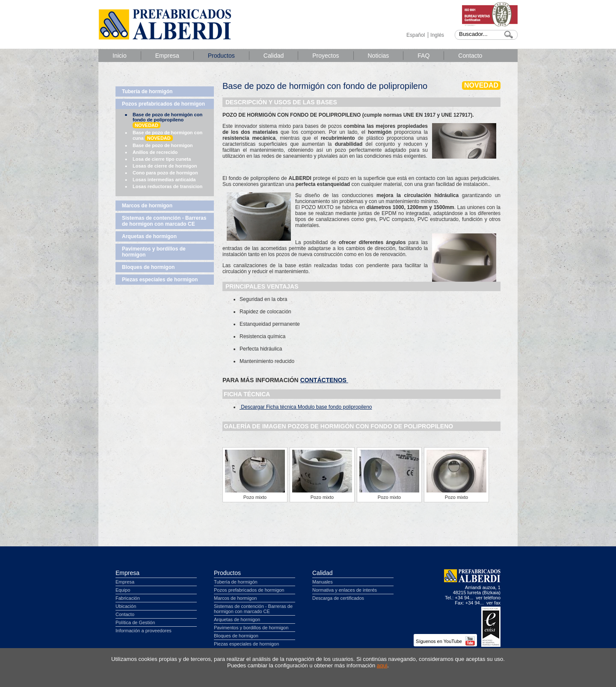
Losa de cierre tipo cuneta (162, 159)
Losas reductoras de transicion (167, 186)
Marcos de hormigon (147, 206)
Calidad (274, 56)
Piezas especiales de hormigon (160, 280)
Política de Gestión (135, 622)
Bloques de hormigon (148, 267)
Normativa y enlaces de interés (345, 590)
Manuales (323, 582)
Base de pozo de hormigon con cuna (167, 136)
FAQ (423, 56)
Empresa (167, 56)
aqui (382, 665)
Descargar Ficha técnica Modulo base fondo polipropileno (306, 407)
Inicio (120, 56)
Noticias (379, 56)
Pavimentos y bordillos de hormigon (154, 252)
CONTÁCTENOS (324, 380)
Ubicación (126, 606)
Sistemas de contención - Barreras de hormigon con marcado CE (164, 221)
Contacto (470, 56)
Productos (221, 56)
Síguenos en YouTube (445, 641)
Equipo (123, 590)
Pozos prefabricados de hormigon (163, 104)
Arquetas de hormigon (149, 236)
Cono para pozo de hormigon (165, 173)
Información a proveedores (144, 631)
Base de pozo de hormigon (163, 145)
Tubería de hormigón (147, 91)
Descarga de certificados (338, 598)
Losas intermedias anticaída (164, 180)
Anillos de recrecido (155, 152)
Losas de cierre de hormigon (165, 166)
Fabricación (128, 598)
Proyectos (326, 56)
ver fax (493, 603)
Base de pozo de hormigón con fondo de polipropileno (167, 120)
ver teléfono (488, 598)
